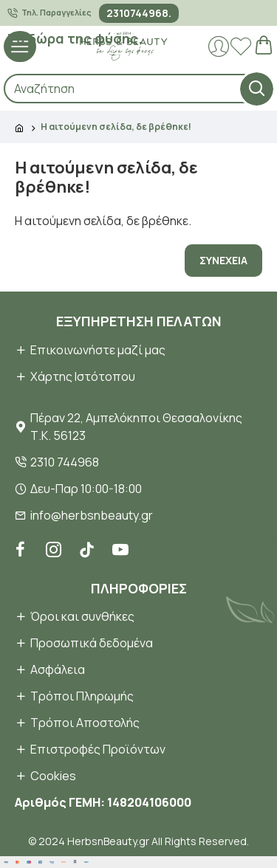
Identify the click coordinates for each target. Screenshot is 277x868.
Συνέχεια (223, 260)
